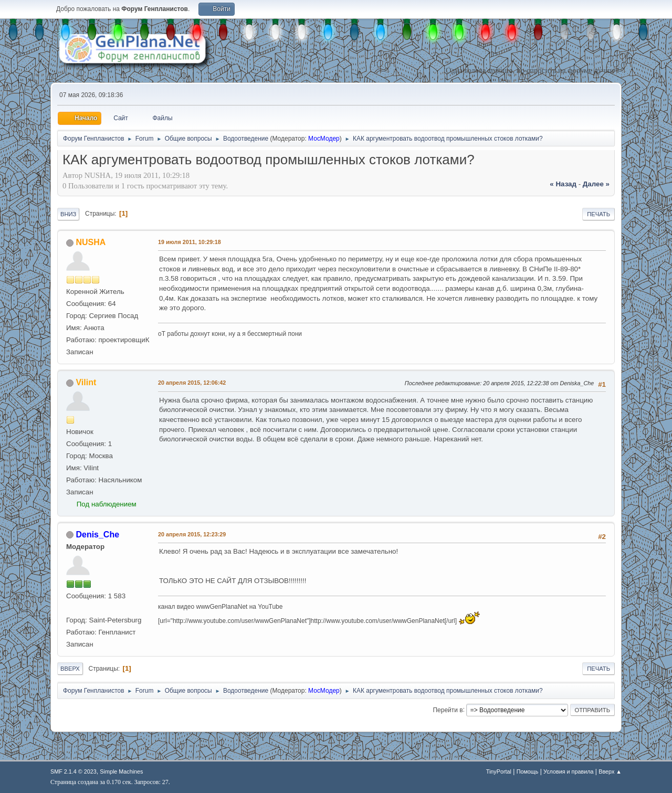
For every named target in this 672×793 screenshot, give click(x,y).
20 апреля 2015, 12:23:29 (192, 534)
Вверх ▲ (610, 771)
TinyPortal (499, 771)
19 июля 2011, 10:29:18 (190, 242)
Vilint (86, 382)
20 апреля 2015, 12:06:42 (192, 383)
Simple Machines (121, 771)
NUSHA (91, 242)
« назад (563, 184)
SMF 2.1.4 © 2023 (73, 771)
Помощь (528, 771)
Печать (598, 214)
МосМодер (324, 139)
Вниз (68, 214)
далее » (596, 184)
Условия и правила (568, 771)
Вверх (70, 669)
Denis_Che (97, 535)
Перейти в (448, 710)
